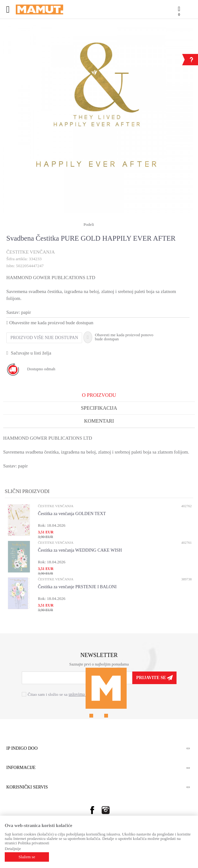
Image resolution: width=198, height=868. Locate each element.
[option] (98, 91)
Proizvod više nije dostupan (44, 338)
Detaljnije (13, 849)
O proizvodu (99, 395)
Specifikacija (99, 408)
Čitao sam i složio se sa (66, 694)
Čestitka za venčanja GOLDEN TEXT (72, 514)
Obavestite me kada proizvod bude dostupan (50, 323)
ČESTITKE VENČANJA (30, 252)
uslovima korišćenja (86, 694)
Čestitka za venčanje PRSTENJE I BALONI (77, 587)
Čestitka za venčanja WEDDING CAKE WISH (80, 550)
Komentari (99, 421)
